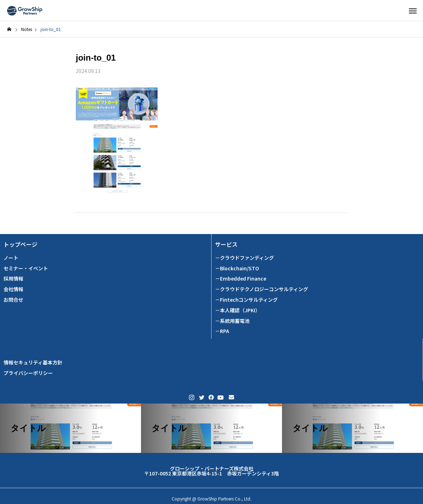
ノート (11, 258)
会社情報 (13, 289)
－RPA (222, 331)
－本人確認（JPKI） (238, 310)
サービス (226, 244)
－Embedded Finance (241, 279)
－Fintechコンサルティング (246, 300)
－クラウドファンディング (244, 258)
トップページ (20, 244)
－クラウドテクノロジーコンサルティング (262, 289)
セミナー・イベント (26, 268)
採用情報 (13, 279)
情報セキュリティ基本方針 (33, 362)
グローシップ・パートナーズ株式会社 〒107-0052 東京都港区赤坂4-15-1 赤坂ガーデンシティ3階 (211, 471)
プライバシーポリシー (28, 373)
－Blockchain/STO (237, 268)
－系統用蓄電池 (232, 321)
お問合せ (13, 300)
